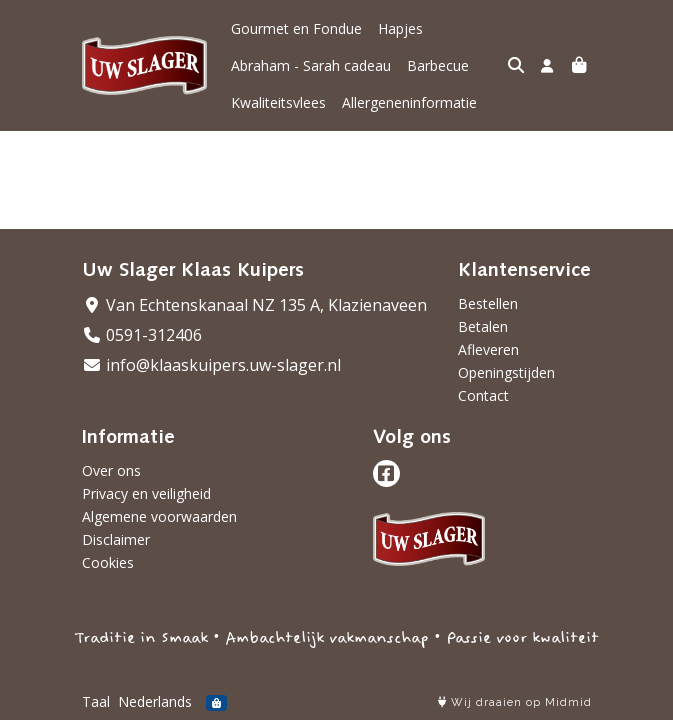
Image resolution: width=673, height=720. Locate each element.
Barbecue (438, 65)
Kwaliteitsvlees (278, 102)
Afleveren (488, 349)
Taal (96, 701)
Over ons (111, 470)
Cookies (108, 562)
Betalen (483, 326)
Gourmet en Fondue (296, 28)
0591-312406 (142, 335)
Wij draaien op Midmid (515, 702)
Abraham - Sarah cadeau (311, 65)
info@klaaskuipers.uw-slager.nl (211, 365)
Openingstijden (506, 372)
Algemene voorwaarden (159, 516)
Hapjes (400, 28)
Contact (483, 395)
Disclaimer (116, 539)
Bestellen (488, 303)
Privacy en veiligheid (146, 493)
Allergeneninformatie (409, 102)
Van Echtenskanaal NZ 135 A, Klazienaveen (254, 305)
